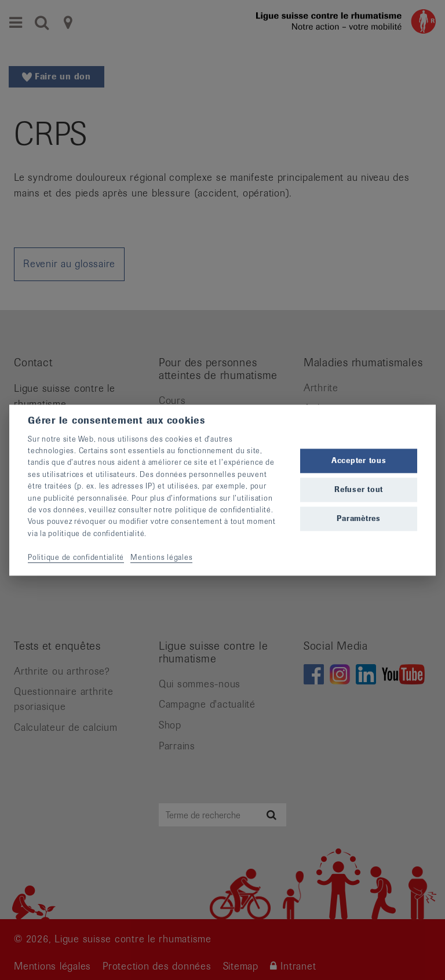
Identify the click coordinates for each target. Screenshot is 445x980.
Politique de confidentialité (76, 557)
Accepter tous (359, 460)
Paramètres (359, 519)
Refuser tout (359, 490)
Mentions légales (161, 557)
